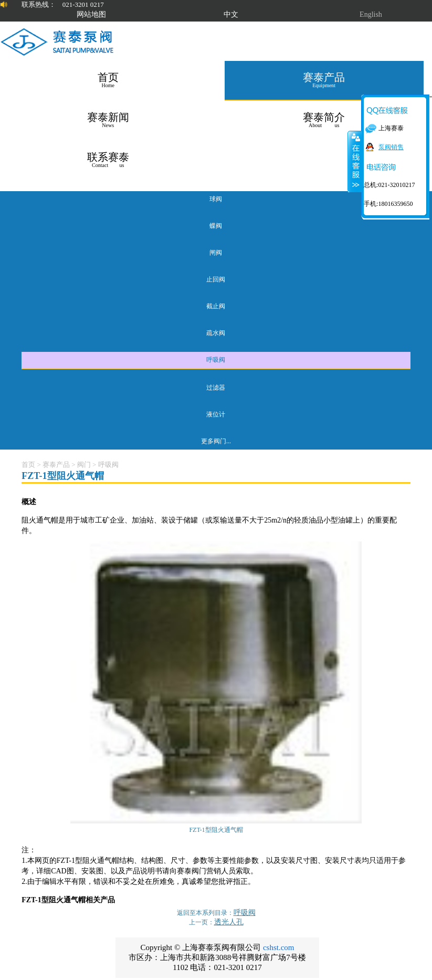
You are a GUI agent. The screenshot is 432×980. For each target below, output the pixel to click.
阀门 (84, 465)
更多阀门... (216, 441)
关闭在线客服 (355, 161)
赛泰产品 (56, 465)
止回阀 (216, 279)
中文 (231, 14)
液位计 (216, 414)
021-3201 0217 (83, 4)
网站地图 (91, 14)
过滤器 (216, 388)
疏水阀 (216, 333)
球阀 (216, 199)
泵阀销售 (391, 147)
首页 (28, 465)
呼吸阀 (216, 360)
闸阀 (216, 253)
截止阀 (216, 306)
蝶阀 (216, 226)
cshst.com (279, 947)
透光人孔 (229, 922)
